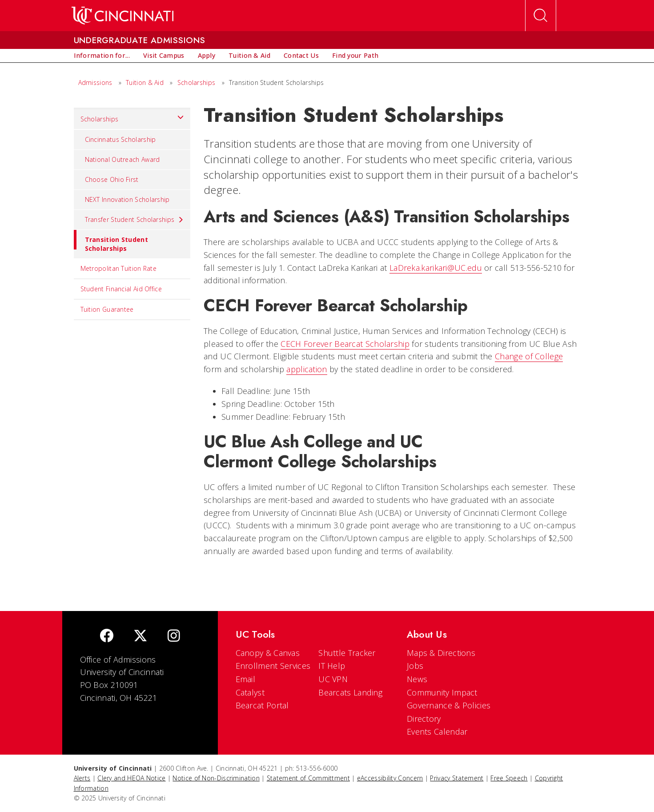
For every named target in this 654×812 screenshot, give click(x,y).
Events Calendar (437, 732)
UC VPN (333, 679)
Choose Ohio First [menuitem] (112, 179)
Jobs (415, 666)
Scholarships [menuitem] (132, 117)
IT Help (332, 666)
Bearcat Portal (262, 705)
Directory (424, 719)
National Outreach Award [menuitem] (122, 159)
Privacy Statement (457, 778)
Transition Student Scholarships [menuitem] (111, 241)
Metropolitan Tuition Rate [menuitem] (119, 268)
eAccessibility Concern (390, 778)
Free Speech (509, 778)
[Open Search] (541, 16)
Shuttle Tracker (347, 653)
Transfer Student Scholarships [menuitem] (134, 220)
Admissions (95, 82)
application (307, 369)
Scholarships (197, 82)
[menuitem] (102, 56)
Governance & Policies (449, 705)
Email (246, 679)
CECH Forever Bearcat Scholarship (345, 344)
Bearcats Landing (350, 692)
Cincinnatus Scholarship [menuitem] (120, 139)
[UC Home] (122, 16)
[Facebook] (107, 637)
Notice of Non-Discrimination (216, 778)
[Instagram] (174, 637)
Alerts (82, 778)
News (417, 679)
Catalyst (250, 692)
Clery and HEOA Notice (131, 778)
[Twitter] (140, 637)
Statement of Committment (308, 778)
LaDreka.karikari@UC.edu (436, 268)
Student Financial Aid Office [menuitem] (121, 289)
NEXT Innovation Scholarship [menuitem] (127, 199)
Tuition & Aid (145, 82)
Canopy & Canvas (268, 653)
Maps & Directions (441, 653)
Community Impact (442, 692)
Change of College (529, 356)
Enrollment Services (273, 666)
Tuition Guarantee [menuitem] (107, 309)
